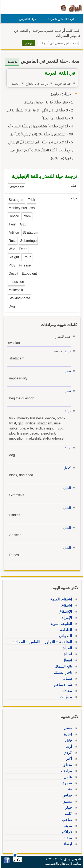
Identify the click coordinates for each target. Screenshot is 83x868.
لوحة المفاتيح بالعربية (60, 19)
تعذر (67, 371)
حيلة (67, 351)
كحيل (66, 468)
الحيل (66, 488)
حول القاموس (27, 19)
